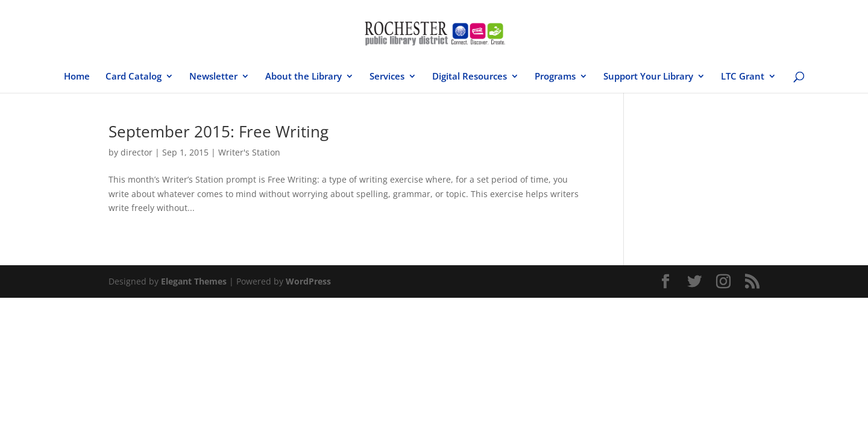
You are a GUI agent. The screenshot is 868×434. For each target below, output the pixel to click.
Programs (555, 77)
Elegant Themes (194, 281)
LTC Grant (743, 77)
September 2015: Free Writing (219, 131)
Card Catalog (134, 77)
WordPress (308, 281)
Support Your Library (648, 77)
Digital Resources (470, 77)
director (137, 152)
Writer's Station (249, 152)
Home (77, 77)
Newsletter (213, 77)
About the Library (303, 77)
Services (387, 77)
